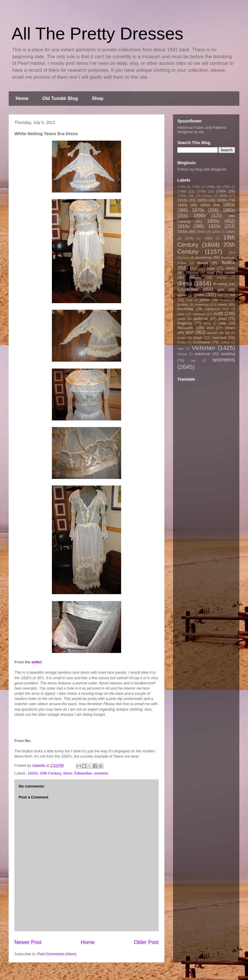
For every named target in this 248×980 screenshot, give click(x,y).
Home (22, 98)
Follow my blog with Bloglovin (202, 169)
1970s (189, 238)
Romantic (185, 328)
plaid (222, 319)
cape (211, 268)
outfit (218, 314)
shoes (230, 328)
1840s (182, 205)
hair (221, 295)
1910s (33, 773)
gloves (182, 295)
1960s (230, 232)
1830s (222, 200)
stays (198, 338)
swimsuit (219, 338)
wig (193, 361)
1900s (213, 221)
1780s (221, 191)
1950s (216, 232)
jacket (204, 300)
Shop (98, 98)
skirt (189, 332)
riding (207, 323)
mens (222, 304)
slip (227, 333)
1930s (182, 232)
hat (232, 295)
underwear (202, 342)
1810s (182, 200)
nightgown (213, 309)
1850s (205, 205)
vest (180, 349)
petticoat (201, 319)
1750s (226, 187)
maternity (202, 304)
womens (101, 773)
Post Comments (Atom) (57, 954)
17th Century (204, 196)
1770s (201, 191)
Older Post (146, 942)
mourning (185, 309)
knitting (183, 304)
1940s (201, 232)
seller (36, 662)
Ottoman (199, 314)
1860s (229, 205)
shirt (210, 328)
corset (230, 273)
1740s (211, 187)
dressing (220, 284)
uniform (225, 342)
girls (221, 290)
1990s (208, 238)
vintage (182, 354)
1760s (182, 191)
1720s (196, 187)
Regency (185, 323)
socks (182, 338)
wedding (228, 354)
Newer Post (28, 942)
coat (210, 273)
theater (182, 342)
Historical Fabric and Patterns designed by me (202, 130)
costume (195, 277)
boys (194, 268)
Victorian (203, 348)
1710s (181, 187)
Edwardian (83, 773)
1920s (214, 226)
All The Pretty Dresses (97, 34)
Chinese (192, 273)
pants (182, 319)
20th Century (50, 773)
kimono (225, 300)
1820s (202, 200)
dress (68, 773)
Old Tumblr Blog (60, 98)
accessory (204, 257)
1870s (198, 210)
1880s (229, 210)
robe (222, 323)
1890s (200, 216)
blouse (203, 263)
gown (199, 295)
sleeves (213, 333)
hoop (189, 300)
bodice (228, 262)
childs (230, 268)
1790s (182, 196)
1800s (223, 196)
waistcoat (202, 354)
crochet (222, 278)
